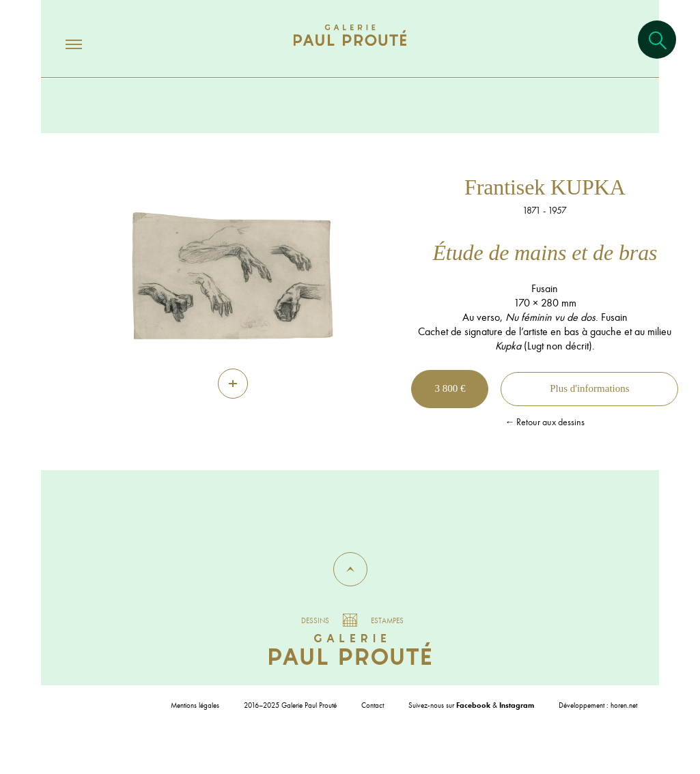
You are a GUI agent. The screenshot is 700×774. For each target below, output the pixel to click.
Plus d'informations (589, 388)
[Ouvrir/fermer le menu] (61, 44)
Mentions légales (195, 705)
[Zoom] (233, 384)
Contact (373, 705)
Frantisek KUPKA (545, 187)
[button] (350, 569)
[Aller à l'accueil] (350, 49)
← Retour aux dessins (545, 422)
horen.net (624, 705)
